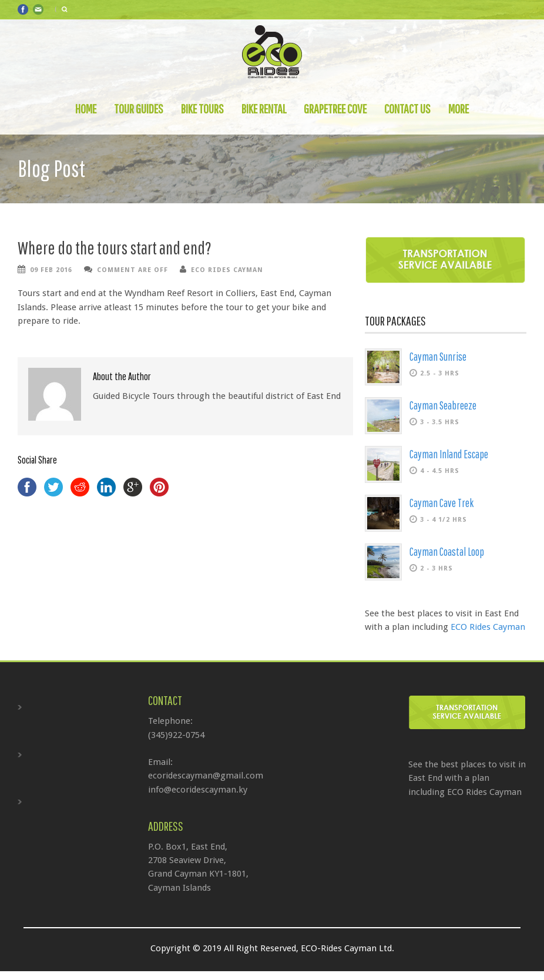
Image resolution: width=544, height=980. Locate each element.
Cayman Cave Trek (441, 503)
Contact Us (407, 109)
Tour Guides (139, 109)
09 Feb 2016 (51, 270)
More (459, 109)
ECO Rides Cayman (227, 270)
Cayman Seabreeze (443, 405)
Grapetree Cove (335, 109)
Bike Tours (202, 109)
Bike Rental (264, 109)
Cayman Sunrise (438, 357)
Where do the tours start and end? (115, 247)
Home (86, 109)
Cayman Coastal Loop (447, 552)
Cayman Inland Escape (449, 454)
